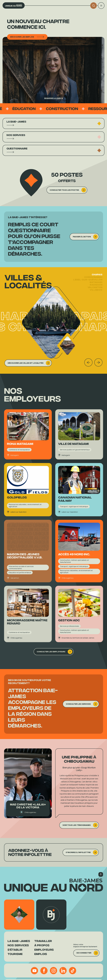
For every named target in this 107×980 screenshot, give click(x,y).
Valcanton (95, 291)
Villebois (96, 293)
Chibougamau (93, 281)
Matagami (96, 286)
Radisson (96, 288)
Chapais (97, 278)
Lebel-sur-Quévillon (88, 283)
